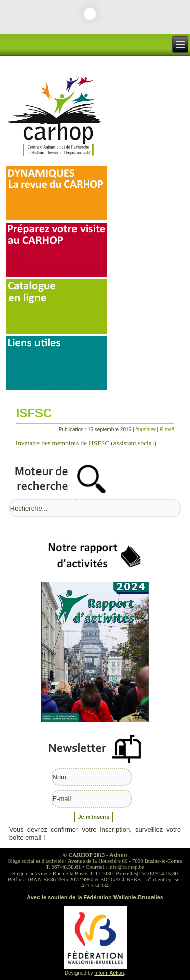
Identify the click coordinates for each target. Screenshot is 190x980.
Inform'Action (109, 973)
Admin (118, 855)
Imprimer (146, 430)
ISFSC (34, 413)
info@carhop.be (126, 867)
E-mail (167, 430)
